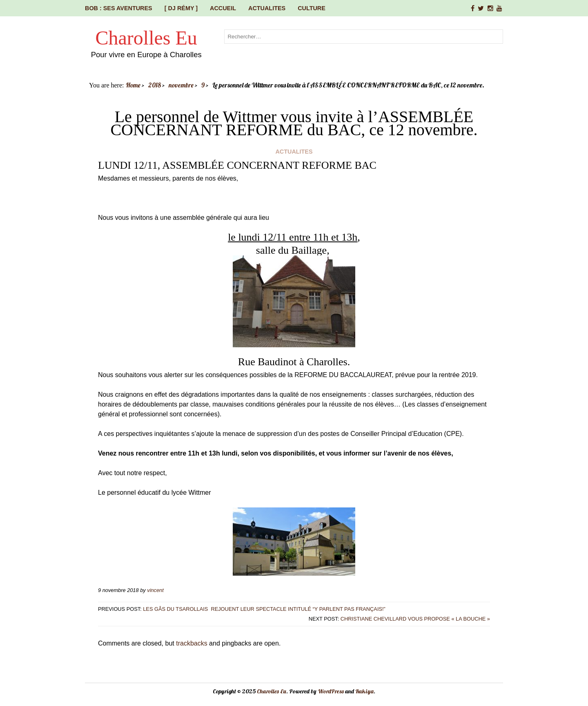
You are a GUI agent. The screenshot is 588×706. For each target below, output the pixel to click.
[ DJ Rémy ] (181, 8)
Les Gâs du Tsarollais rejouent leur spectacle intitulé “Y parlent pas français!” (265, 609)
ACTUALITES (267, 8)
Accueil (223, 8)
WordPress (331, 691)
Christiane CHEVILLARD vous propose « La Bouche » (415, 619)
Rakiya (364, 691)
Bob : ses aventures (119, 8)
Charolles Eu (146, 38)
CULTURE (312, 8)
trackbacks (192, 643)
